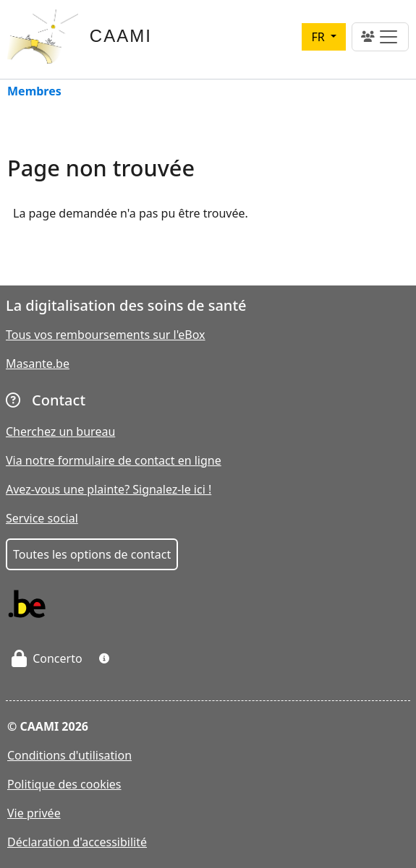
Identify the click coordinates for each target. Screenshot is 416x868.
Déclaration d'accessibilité (77, 842)
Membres (34, 92)
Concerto (47, 658)
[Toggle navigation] (380, 37)
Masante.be (38, 364)
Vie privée (34, 813)
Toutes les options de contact (92, 554)
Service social (42, 518)
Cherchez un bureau (60, 431)
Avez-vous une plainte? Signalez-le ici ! (109, 489)
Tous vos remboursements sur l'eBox (106, 335)
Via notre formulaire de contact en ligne (114, 460)
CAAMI (121, 36)
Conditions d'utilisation (69, 755)
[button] (104, 658)
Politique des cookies (64, 784)
